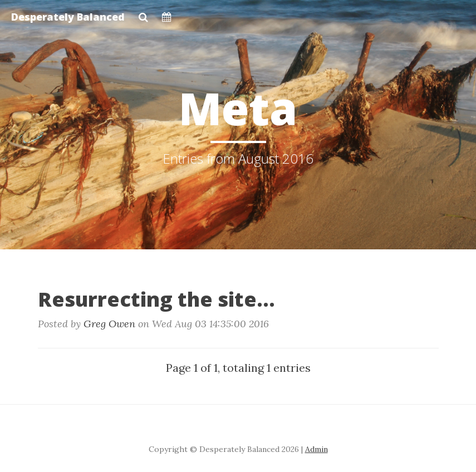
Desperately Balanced (68, 17)
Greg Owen (109, 324)
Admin (316, 449)
